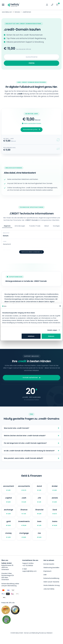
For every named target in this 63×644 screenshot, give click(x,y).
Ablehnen (31, 336)
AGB (45, 575)
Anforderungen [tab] (20, 226)
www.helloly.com (7, 12)
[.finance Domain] (24, 512)
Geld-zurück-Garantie (51, 582)
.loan (39, 523)
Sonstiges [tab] (56, 226)
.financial (39, 512)
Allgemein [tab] (7, 226)
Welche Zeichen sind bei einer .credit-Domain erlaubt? (31, 436)
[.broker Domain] (55, 488)
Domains (17, 12)
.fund (55, 512)
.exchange (8, 512)
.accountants (24, 488)
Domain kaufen (49, 564)
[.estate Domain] (55, 500)
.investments (24, 523)
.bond (39, 488)
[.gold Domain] (8, 523)
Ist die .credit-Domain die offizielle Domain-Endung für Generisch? (31, 451)
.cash (24, 500)
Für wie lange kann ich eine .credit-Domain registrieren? (31, 443)
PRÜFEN (32, 63)
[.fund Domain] (55, 512)
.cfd (39, 500)
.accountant (8, 488)
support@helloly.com (29, 571)
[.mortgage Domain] (24, 535)
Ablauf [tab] (47, 226)
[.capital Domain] (8, 500)
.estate (55, 500)
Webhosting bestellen (51, 568)
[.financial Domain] (39, 512)
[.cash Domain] (24, 500)
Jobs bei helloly (49, 589)
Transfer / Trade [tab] (35, 226)
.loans (55, 523)
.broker (55, 488)
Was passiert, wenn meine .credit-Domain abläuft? (31, 458)
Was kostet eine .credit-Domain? (31, 428)
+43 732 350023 (28, 566)
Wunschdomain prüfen (32, 130)
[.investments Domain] (24, 523)
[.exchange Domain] (8, 512)
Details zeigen (52, 330)
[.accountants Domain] (24, 488)
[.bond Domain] (39, 488)
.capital (8, 500)
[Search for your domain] (31, 57)
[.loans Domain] (55, 523)
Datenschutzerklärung (51, 578)
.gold (8, 523)
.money (8, 535)
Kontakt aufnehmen (31, 378)
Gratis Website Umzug (52, 585)
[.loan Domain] (39, 523)
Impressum (47, 571)
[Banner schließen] (60, 306)
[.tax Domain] (39, 535)
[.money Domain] (8, 535)
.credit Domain (27, 12)
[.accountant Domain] (8, 488)
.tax (39, 535)
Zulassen (51, 336)
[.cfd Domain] (39, 500)
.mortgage (24, 535)
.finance (24, 512)
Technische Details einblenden (31, 252)
